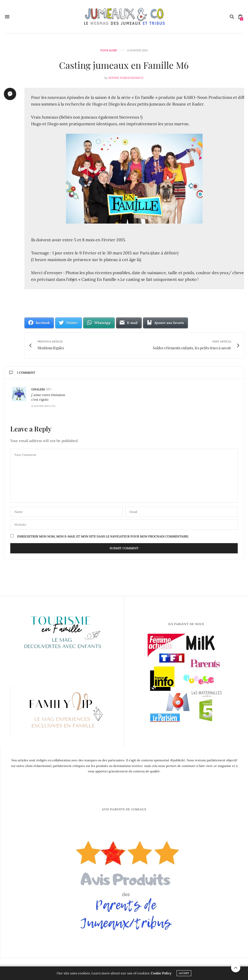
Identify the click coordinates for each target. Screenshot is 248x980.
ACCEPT (184, 973)
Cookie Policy (161, 973)
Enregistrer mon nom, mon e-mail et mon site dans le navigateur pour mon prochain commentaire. (103, 536)
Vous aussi (108, 50)
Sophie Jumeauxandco (126, 78)
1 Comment (22, 373)
